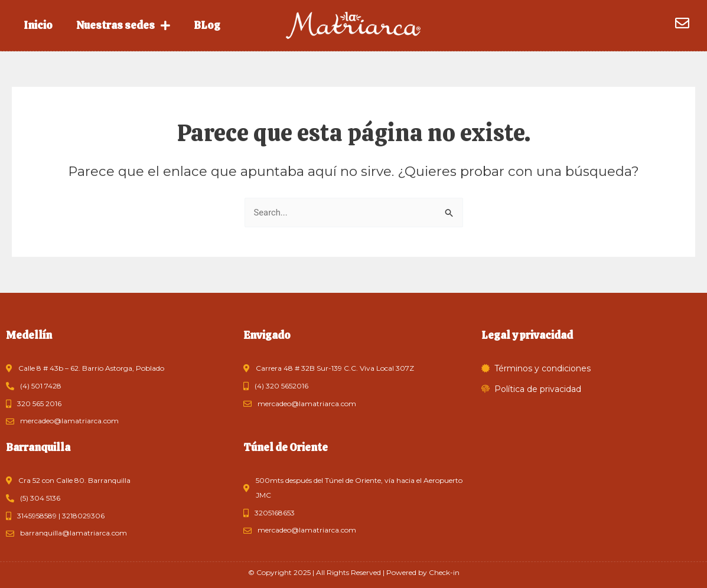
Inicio (38, 25)
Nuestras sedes (123, 25)
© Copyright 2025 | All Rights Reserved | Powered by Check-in (354, 572)
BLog (207, 25)
